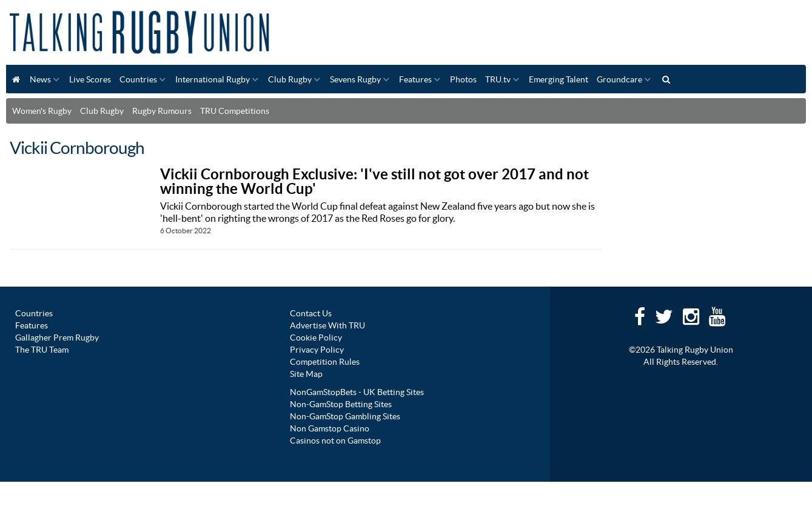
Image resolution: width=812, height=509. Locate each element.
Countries (138, 79)
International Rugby (213, 79)
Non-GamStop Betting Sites (341, 404)
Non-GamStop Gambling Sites (345, 416)
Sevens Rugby (355, 79)
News (40, 79)
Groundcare (619, 79)
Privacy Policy (317, 350)
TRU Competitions (235, 111)
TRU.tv (498, 79)
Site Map (306, 374)
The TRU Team (42, 350)
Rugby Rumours (162, 111)
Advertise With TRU (327, 325)
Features (415, 79)
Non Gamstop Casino (330, 428)
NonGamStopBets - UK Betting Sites (357, 392)
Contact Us (311, 313)
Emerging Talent (559, 79)
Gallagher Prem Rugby (57, 338)
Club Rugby (290, 79)
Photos (463, 79)
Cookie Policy (316, 338)
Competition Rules (325, 362)
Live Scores (90, 79)
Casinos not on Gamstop (335, 441)
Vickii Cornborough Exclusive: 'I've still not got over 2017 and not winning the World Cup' (374, 181)
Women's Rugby (42, 111)
